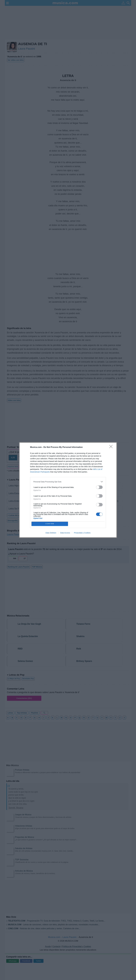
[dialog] (68, 490)
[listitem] (68, 482)
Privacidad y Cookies (82, 533)
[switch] (99, 487)
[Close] (112, 447)
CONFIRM (50, 524)
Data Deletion (51, 533)
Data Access (65, 533)
